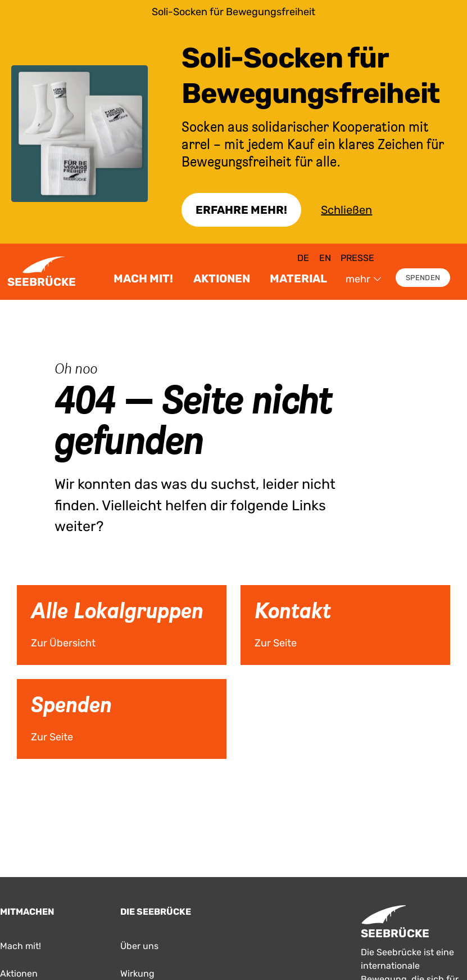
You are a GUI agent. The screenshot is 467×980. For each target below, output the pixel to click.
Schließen (346, 210)
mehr (364, 279)
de (303, 258)
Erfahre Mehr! (241, 210)
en (325, 258)
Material (298, 278)
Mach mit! (143, 278)
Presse (357, 258)
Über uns (139, 946)
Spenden (423, 278)
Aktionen (222, 278)
